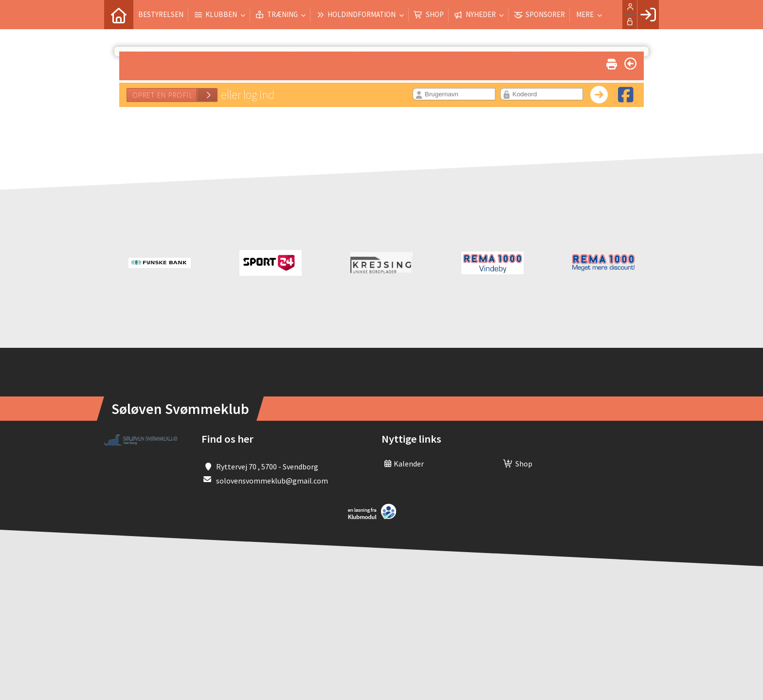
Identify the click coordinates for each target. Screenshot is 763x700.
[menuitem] (119, 15)
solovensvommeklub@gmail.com (272, 481)
